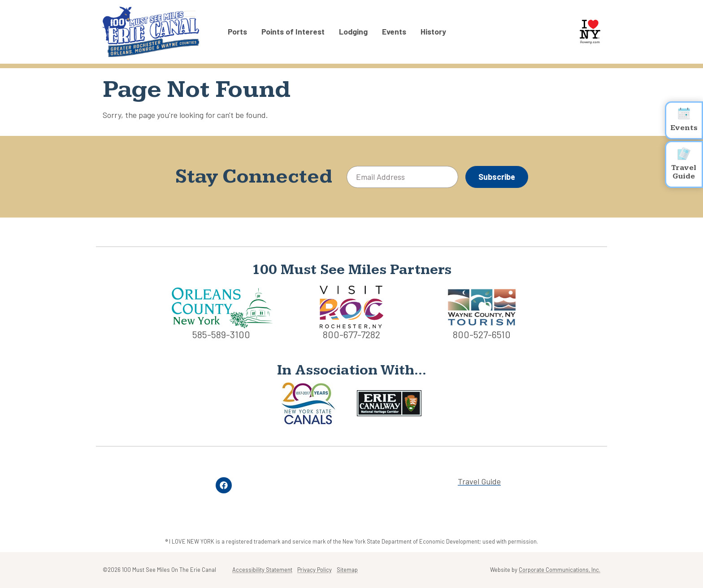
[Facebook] (224, 485)
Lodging (353, 32)
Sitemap (347, 570)
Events (394, 32)
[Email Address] (402, 177)
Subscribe (497, 177)
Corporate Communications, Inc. (560, 570)
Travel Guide (479, 481)
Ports (237, 32)
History (433, 32)
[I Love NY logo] (590, 32)
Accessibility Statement (262, 570)
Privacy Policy (315, 570)
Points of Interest (293, 32)
